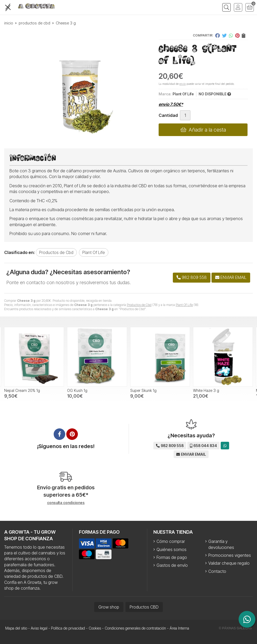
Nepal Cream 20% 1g (22, 390)
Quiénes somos (172, 549)
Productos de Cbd (139, 305)
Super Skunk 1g (143, 390)
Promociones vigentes (230, 555)
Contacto (217, 571)
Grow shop (109, 607)
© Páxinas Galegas (235, 628)
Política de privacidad (68, 628)
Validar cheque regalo (229, 563)
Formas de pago (172, 557)
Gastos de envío (172, 565)
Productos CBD (144, 607)
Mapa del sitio (16, 628)
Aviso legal (39, 628)
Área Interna (179, 628)
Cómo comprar (171, 541)
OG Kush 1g (77, 390)
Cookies (95, 628)
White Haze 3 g (206, 390)
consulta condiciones (66, 503)
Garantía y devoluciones (221, 544)
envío (183, 84)
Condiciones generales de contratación (135, 628)
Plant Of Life (184, 305)
